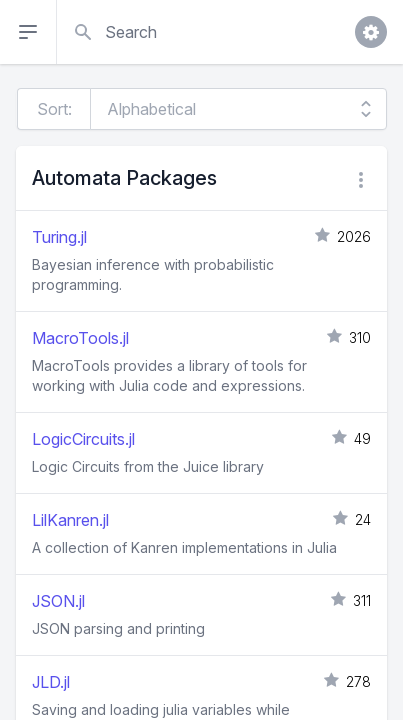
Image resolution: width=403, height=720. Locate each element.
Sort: (54, 109)
